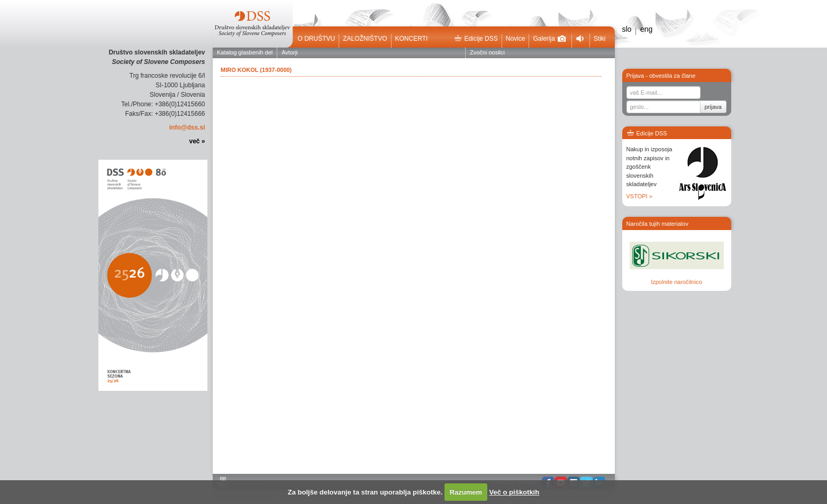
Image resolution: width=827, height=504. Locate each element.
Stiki (600, 39)
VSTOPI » (639, 196)
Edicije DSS (476, 39)
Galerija (549, 39)
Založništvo (365, 39)
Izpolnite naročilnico (676, 282)
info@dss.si (187, 127)
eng (646, 29)
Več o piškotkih (515, 492)
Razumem (466, 492)
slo (627, 29)
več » (197, 141)
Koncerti (412, 39)
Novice (516, 39)
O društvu (317, 39)
